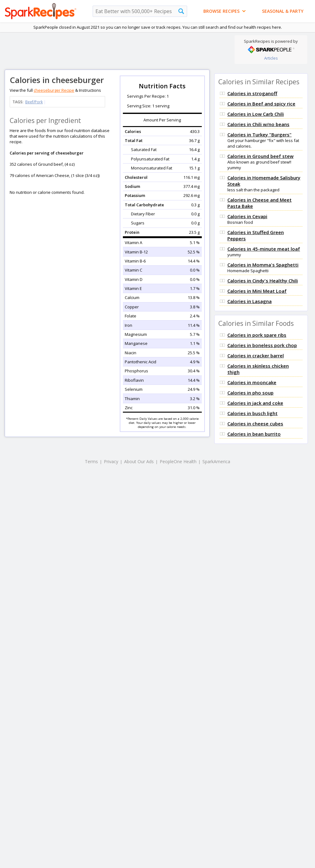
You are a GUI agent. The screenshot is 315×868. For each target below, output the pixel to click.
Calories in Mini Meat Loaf (257, 291)
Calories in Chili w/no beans (258, 124)
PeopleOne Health (178, 461)
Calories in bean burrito (254, 434)
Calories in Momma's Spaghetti (263, 265)
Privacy (111, 461)
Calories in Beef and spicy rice (261, 104)
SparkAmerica (216, 461)
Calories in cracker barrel (256, 356)
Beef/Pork (34, 102)
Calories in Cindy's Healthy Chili (263, 281)
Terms (91, 461)
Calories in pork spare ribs (257, 335)
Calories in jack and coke (255, 403)
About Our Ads (139, 461)
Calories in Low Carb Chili (256, 114)
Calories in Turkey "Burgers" (259, 135)
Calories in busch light (252, 413)
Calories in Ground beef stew (260, 156)
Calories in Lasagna (250, 301)
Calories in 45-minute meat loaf (264, 249)
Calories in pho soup (250, 393)
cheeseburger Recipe (54, 90)
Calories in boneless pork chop (262, 345)
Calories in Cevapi (247, 216)
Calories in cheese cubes (255, 424)
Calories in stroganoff (252, 93)
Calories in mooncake (252, 382)
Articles (271, 58)
